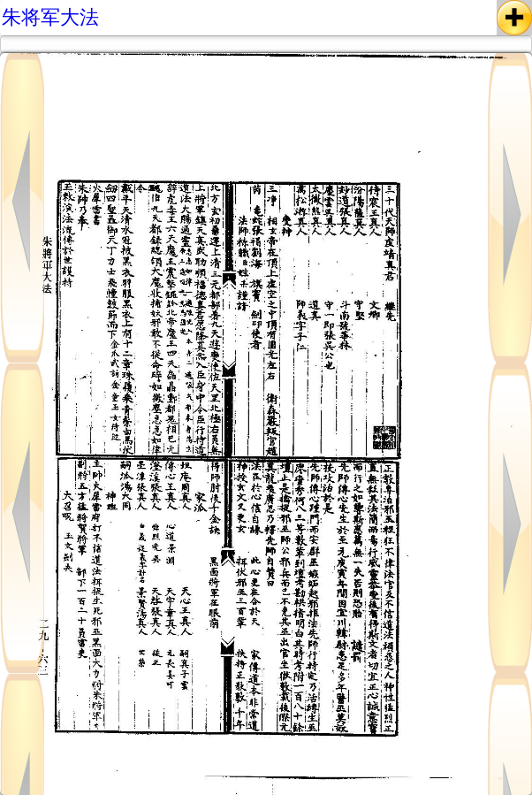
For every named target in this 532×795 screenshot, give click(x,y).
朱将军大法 (50, 17)
